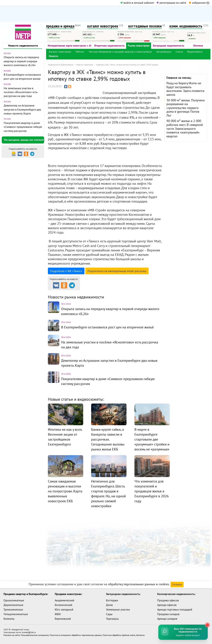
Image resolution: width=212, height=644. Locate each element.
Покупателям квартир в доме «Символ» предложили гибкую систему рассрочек (23, 127)
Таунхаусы (112, 619)
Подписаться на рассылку (117, 271)
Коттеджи (112, 600)
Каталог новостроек (60, 52)
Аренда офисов (167, 605)
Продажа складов (168, 614)
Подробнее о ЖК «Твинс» (66, 271)
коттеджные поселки (145, 26)
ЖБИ (58, 614)
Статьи (179, 52)
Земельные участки (118, 609)
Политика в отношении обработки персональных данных (76, 635)
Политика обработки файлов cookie (119, 635)
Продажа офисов (168, 600)
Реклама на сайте (12, 635)
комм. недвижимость (186, 26)
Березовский (63, 619)
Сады (109, 614)
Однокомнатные (14, 600)
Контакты (140, 635)
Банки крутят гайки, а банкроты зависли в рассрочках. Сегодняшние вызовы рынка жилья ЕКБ (108, 439)
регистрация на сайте (171, 3)
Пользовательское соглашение (35, 635)
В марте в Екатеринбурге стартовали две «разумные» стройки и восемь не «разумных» (152, 439)
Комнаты (9, 619)
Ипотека (198, 46)
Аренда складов (167, 619)
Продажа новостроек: (68, 594)
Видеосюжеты (195, 52)
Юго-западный (64, 609)
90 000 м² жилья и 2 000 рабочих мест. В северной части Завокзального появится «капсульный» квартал (185, 128)
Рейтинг (80, 52)
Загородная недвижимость (168, 46)
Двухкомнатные (13, 605)
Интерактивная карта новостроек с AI (69, 46)
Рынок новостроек (139, 46)
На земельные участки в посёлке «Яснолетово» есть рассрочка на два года (20, 92)
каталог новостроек (103, 26)
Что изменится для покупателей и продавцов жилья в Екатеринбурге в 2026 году (152, 491)
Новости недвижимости (23, 45)
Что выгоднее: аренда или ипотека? (24, 140)
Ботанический (64, 605)
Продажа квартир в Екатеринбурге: (26, 594)
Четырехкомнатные (16, 614)
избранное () (199, 3)
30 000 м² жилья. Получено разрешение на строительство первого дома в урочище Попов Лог (186, 108)
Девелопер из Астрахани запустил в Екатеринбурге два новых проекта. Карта (22, 109)
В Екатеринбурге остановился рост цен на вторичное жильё (107, 327)
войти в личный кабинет (137, 3)
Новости (54, 56)
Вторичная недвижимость (109, 46)
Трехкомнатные (13, 609)
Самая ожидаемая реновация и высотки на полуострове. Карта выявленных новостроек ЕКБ (65, 491)
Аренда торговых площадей (175, 609)
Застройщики (164, 52)
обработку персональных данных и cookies (139, 584)
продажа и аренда (60, 26)
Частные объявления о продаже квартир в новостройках (120, 52)
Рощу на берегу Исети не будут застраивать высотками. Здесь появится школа (185, 89)
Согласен (177, 584)
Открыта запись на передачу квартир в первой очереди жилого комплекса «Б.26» (21, 61)
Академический (64, 600)
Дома (109, 605)
